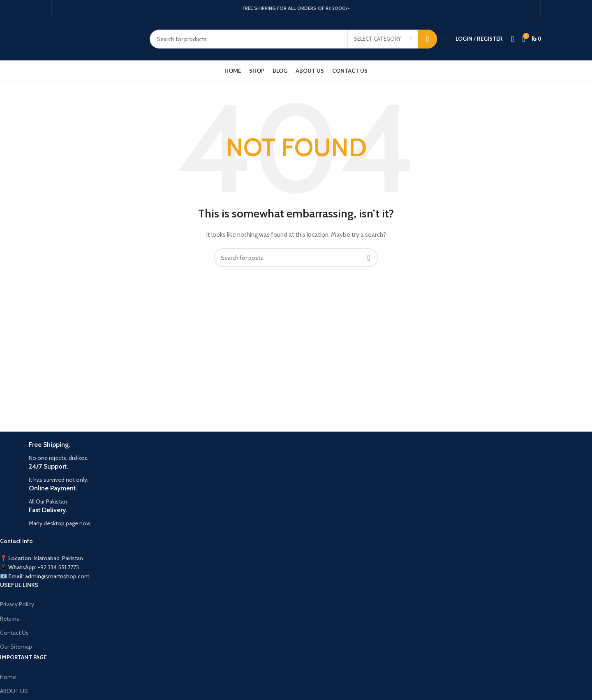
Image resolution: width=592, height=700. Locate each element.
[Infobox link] (245, 452)
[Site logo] (94, 38)
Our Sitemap (16, 647)
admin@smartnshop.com (57, 576)
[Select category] (383, 39)
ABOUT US (14, 691)
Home (8, 677)
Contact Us (14, 633)
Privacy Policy (17, 604)
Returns (10, 619)
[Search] (293, 39)
